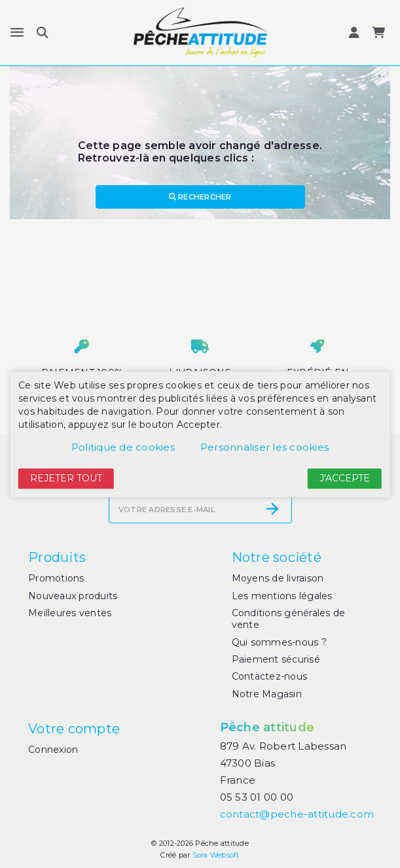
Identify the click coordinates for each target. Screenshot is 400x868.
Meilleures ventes (70, 613)
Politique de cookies (123, 448)
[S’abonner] (272, 509)
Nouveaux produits (73, 596)
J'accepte (345, 479)
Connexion (53, 750)
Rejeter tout (66, 479)
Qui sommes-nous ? (279, 642)
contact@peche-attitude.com (297, 814)
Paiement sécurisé (276, 659)
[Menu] (17, 33)
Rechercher (200, 197)
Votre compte (74, 729)
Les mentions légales (282, 596)
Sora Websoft (216, 855)
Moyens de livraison (278, 578)
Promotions (56, 578)
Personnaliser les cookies (264, 448)
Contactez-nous (270, 676)
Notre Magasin (267, 694)
